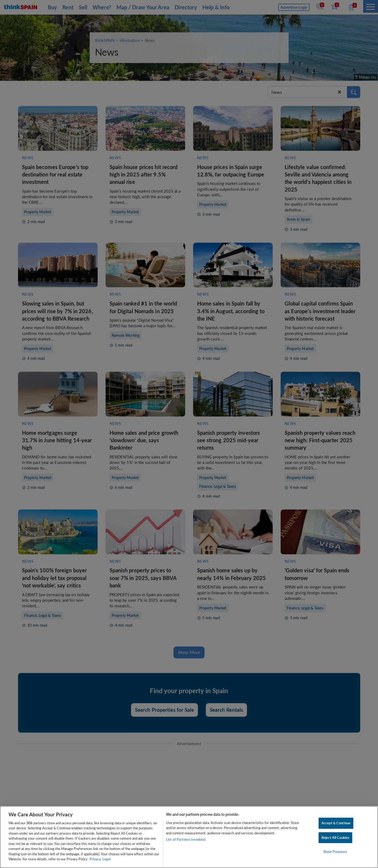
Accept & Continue (336, 823)
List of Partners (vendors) (186, 839)
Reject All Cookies (335, 838)
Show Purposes (335, 852)
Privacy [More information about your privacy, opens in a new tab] (95, 859)
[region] (189, 837)
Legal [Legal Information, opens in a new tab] (107, 859)
